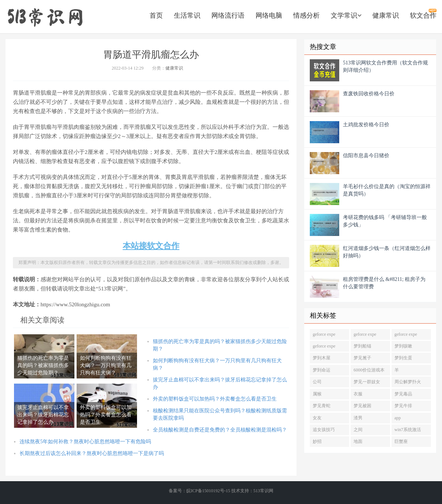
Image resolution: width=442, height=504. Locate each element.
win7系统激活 (408, 430)
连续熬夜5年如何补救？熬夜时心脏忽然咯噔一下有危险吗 (85, 442)
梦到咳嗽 (403, 346)
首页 (156, 15)
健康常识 (386, 15)
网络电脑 (269, 15)
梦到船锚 (362, 346)
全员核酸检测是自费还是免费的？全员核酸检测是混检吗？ (220, 430)
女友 (317, 418)
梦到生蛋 (403, 358)
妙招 (317, 441)
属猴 (317, 394)
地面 (358, 441)
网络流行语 (228, 15)
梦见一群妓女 (367, 382)
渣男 (358, 418)
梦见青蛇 (322, 406)
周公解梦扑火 (408, 382)
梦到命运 (322, 370)
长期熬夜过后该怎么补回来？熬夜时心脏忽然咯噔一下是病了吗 (92, 453)
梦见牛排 (403, 406)
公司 (317, 382)
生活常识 (187, 15)
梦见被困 (362, 406)
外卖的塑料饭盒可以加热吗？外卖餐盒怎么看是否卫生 (215, 399)
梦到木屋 (322, 358)
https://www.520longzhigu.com (45, 17)
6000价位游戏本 (369, 370)
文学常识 (346, 15)
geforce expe (324, 334)
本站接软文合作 (151, 246)
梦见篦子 (362, 358)
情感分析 (306, 15)
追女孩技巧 (324, 430)
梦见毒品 (403, 394)
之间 (358, 430)
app (398, 418)
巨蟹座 (401, 441)
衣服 (358, 394)
